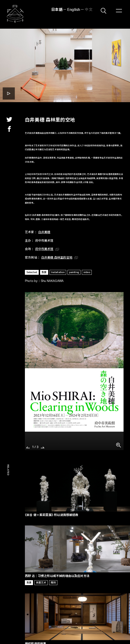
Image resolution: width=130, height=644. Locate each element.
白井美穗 (44, 232)
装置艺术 (41, 583)
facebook (9, 129)
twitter (9, 119)
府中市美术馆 (44, 249)
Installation (58, 272)
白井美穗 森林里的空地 (57, 258)
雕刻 (53, 583)
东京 (44, 272)
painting (74, 272)
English (74, 10)
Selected (32, 272)
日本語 (57, 10)
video (87, 272)
